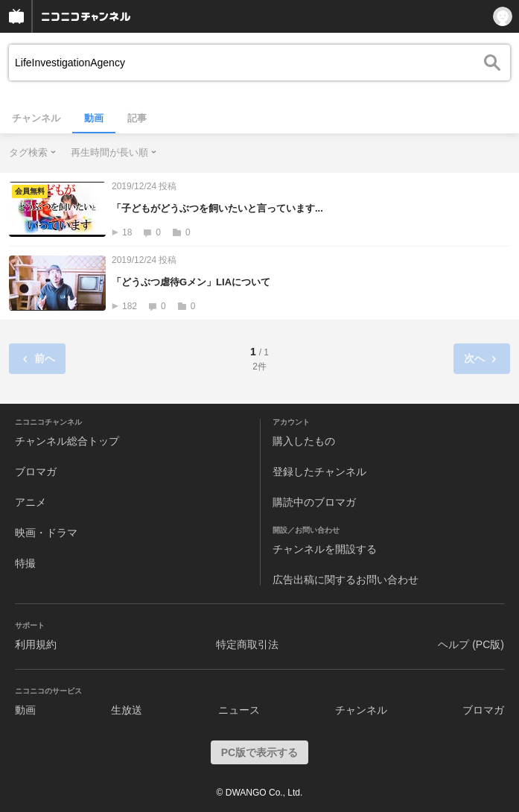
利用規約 (36, 644)
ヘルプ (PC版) (471, 644)
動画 (94, 118)
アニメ (31, 502)
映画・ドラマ (46, 533)
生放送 (127, 710)
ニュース (239, 710)
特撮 (25, 563)
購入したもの (304, 441)
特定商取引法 (247, 644)
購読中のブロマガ (314, 502)
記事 (137, 118)
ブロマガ (36, 472)
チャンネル (36, 118)
